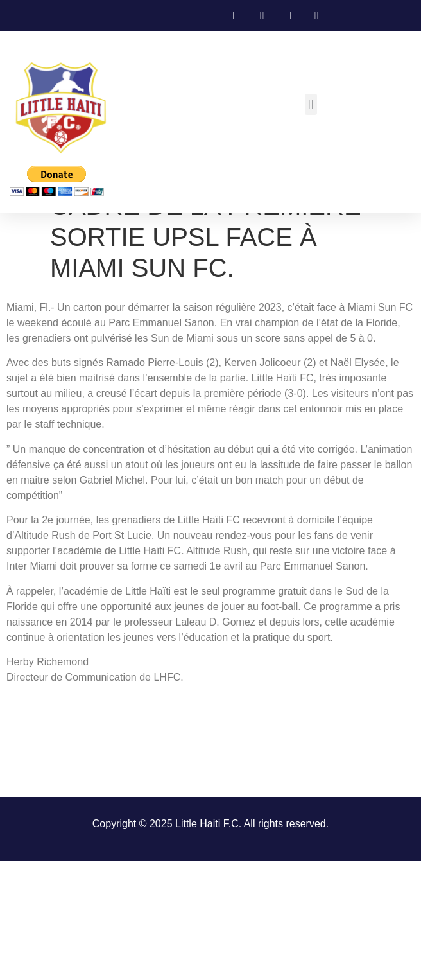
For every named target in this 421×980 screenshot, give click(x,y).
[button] (311, 104)
